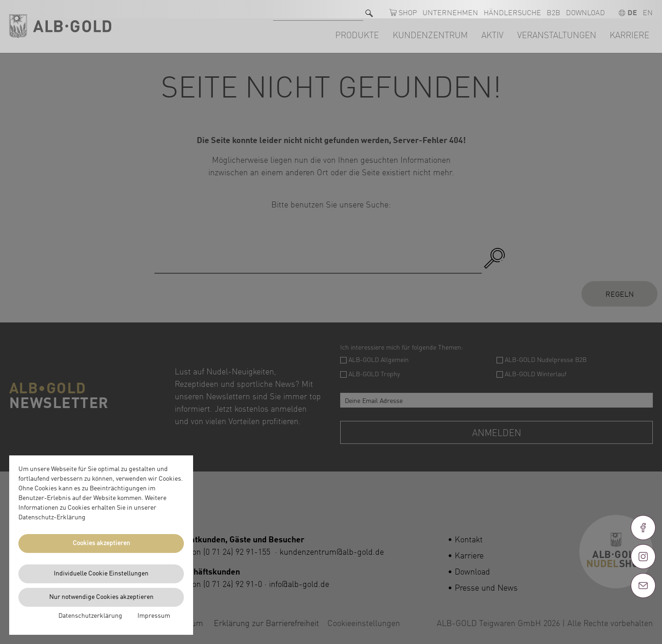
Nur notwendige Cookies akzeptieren (101, 597)
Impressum (154, 616)
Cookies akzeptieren (101, 543)
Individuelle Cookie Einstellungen (101, 574)
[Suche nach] (318, 9)
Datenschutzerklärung (90, 616)
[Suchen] (369, 9)
